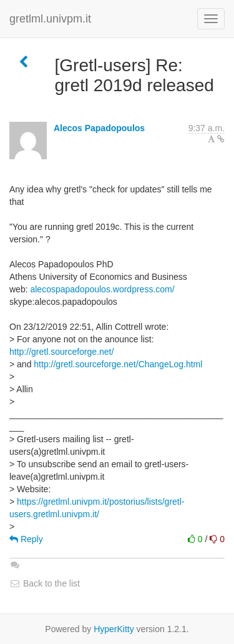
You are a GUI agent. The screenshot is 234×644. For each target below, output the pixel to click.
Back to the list (45, 583)
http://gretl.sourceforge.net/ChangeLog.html (118, 364)
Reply (26, 539)
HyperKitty (114, 629)
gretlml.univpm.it (50, 19)
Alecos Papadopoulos (99, 128)
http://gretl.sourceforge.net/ (61, 352)
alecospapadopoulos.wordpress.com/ (102, 289)
